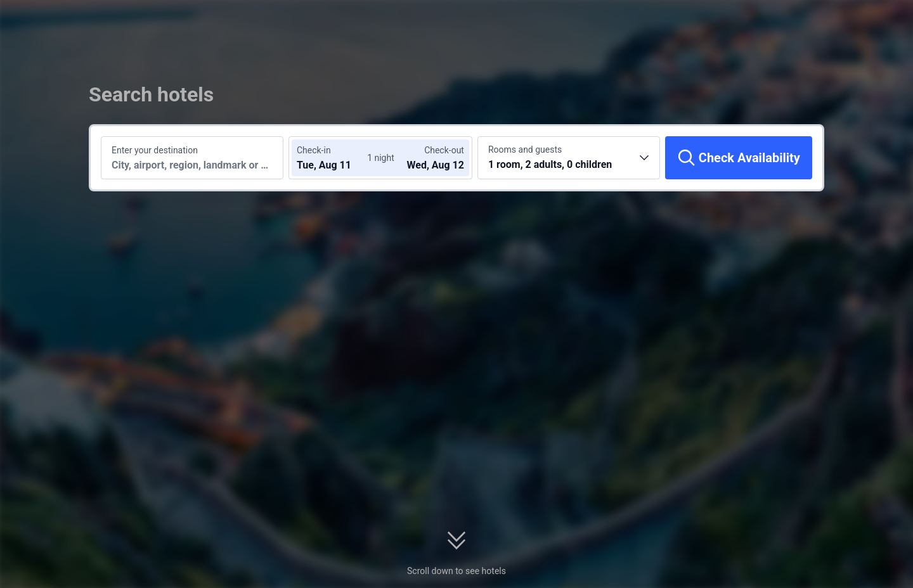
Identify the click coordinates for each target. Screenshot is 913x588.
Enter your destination (155, 150)
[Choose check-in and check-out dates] (335, 158)
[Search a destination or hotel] (192, 158)
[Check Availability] (739, 158)
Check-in (314, 150)
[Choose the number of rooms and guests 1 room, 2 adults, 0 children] (569, 158)
